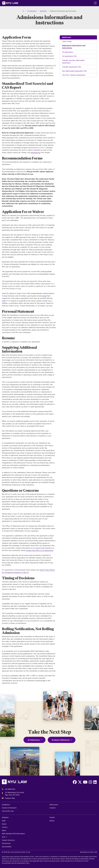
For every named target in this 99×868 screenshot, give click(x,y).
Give (4, 837)
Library (5, 827)
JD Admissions (34, 740)
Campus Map (10, 798)
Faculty (52, 817)
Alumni (52, 821)
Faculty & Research (9, 808)
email (45, 296)
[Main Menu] (95, 3)
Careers (53, 808)
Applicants (67, 37)
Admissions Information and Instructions (74, 47)
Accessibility (7, 847)
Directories (6, 843)
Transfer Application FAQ (72, 67)
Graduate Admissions (61, 740)
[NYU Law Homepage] (10, 3)
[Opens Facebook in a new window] (75, 782)
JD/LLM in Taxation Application (74, 75)
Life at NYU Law (8, 811)
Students (5, 817)
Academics (6, 805)
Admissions (54, 805)
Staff (4, 821)
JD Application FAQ (69, 56)
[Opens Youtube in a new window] (85, 782)
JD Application (68, 52)
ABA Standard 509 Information (13, 834)
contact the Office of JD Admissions (40, 550)
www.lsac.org (35, 153)
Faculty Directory (8, 840)
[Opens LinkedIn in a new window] (95, 782)
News (4, 830)
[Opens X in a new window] (80, 782)
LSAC (4, 301)
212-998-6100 (10, 789)
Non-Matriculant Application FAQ (74, 71)
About (4, 824)
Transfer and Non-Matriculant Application (73, 62)
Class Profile (67, 41)
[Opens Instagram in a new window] (90, 782)
